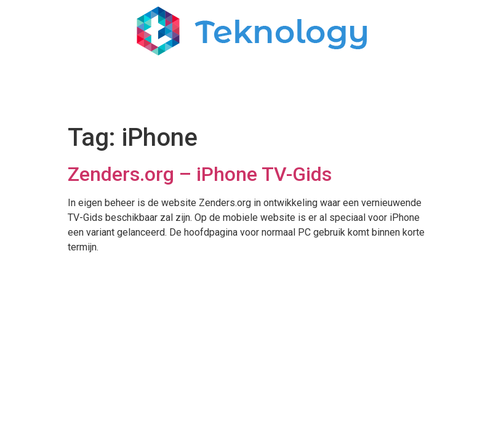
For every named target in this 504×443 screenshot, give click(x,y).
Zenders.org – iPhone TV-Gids (200, 174)
